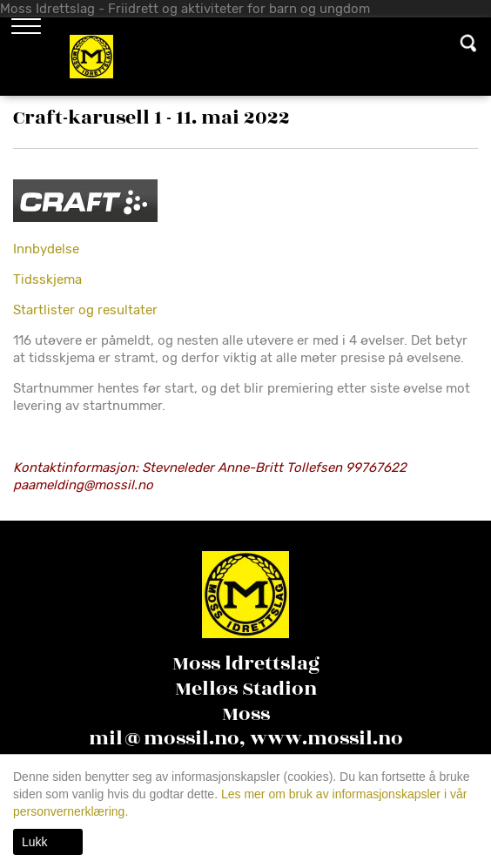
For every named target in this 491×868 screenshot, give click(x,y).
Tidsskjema (47, 279)
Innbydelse (46, 249)
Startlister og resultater (85, 310)
